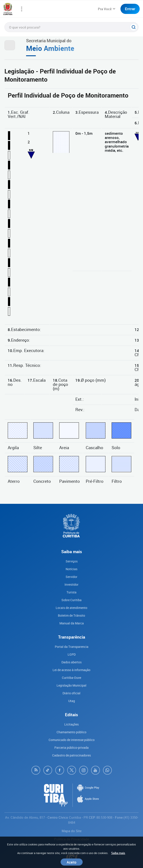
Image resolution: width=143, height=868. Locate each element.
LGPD (72, 654)
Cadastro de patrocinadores (71, 755)
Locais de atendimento (71, 608)
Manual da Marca (72, 623)
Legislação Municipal (71, 685)
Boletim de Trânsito (71, 615)
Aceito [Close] (72, 862)
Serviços (72, 561)
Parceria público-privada (71, 748)
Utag (72, 701)
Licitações (71, 724)
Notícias (71, 569)
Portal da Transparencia (72, 647)
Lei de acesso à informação (71, 670)
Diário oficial (71, 693)
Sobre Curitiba (71, 600)
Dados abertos (71, 662)
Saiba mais (118, 853)
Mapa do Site (72, 831)
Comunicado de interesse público (72, 740)
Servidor (71, 577)
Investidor (71, 584)
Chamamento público (71, 732)
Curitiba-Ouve (71, 678)
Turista (71, 592)
